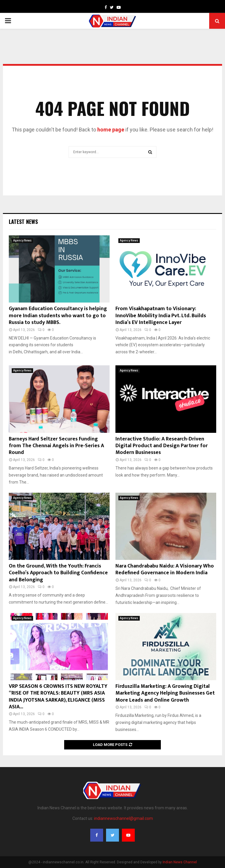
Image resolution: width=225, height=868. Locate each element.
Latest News (23, 222)
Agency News (22, 240)
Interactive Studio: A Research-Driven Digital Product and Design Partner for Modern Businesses (162, 446)
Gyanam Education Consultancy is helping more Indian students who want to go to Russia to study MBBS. (58, 316)
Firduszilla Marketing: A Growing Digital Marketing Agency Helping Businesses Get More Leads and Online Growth (165, 693)
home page (111, 130)
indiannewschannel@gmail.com (123, 818)
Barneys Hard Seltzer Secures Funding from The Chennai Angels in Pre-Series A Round (56, 446)
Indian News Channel (180, 862)
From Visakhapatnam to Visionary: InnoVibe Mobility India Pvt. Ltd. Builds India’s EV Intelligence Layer (161, 316)
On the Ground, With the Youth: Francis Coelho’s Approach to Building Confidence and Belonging (58, 573)
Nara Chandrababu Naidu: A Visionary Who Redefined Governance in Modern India (165, 569)
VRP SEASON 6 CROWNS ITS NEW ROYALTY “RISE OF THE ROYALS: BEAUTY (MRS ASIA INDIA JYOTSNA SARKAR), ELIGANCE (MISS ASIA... (58, 697)
